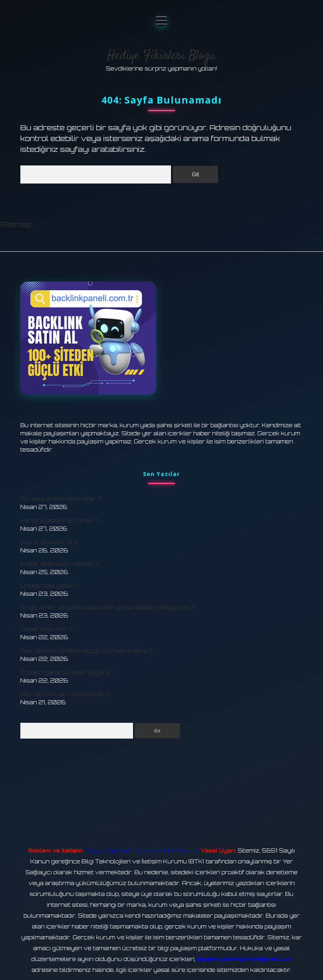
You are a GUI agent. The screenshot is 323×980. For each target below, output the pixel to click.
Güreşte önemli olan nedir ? (61, 499)
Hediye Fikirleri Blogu (162, 56)
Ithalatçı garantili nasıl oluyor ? (65, 672)
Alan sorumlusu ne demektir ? (65, 694)
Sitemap (16, 224)
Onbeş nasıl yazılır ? (50, 586)
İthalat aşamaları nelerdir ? (60, 564)
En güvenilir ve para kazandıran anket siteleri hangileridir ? (107, 607)
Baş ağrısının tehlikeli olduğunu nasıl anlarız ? (87, 651)
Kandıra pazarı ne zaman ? (60, 521)
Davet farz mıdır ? (47, 629)
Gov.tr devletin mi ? (49, 542)
